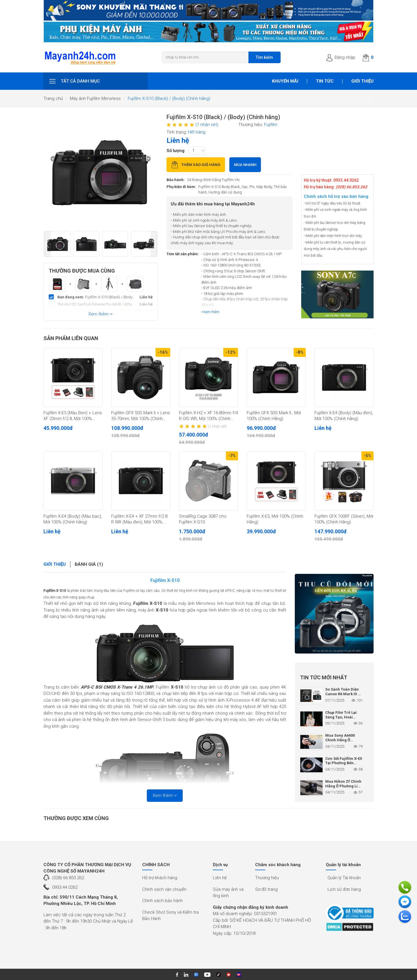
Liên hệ (220, 878)
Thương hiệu (267, 878)
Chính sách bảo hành (162, 901)
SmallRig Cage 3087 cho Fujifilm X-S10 (203, 519)
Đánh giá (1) (89, 564)
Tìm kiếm (264, 57)
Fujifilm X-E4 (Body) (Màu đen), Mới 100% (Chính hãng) (344, 416)
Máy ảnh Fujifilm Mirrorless (95, 98)
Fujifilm (271, 125)
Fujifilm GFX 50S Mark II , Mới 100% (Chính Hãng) (274, 416)
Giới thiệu (362, 81)
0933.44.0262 (65, 887)
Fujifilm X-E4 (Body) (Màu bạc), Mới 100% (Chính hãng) (73, 519)
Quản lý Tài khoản (344, 878)
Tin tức (325, 81)
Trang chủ (53, 98)
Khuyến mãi (285, 81)
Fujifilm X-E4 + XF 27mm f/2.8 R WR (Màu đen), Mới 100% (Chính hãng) (139, 519)
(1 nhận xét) (207, 125)
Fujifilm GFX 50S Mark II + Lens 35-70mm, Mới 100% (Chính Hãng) (141, 416)
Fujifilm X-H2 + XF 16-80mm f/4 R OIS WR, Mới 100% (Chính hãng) (209, 416)
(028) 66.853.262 (68, 878)
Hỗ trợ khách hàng (160, 878)
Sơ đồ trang (266, 889)
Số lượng (175, 151)
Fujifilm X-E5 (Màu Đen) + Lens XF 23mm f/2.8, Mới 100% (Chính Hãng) (73, 416)
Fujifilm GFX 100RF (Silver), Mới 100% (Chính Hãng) (344, 519)
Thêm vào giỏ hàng (196, 165)
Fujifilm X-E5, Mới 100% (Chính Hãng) (275, 519)
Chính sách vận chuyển (164, 889)
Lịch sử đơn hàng (344, 889)
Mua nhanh (245, 165)
